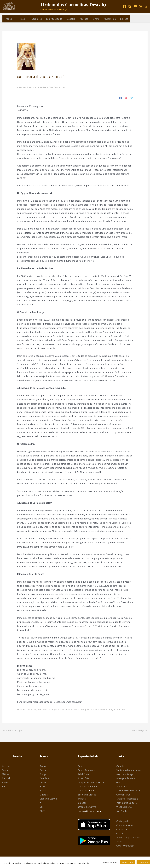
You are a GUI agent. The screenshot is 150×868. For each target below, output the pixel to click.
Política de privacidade (128, 837)
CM (42, 807)
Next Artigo (140, 730)
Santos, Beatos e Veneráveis (33, 87)
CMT (42, 811)
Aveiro (43, 766)
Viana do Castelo (49, 799)
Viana (4, 786)
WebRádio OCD (124, 807)
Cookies (120, 833)
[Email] (141, 6)
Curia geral (122, 821)
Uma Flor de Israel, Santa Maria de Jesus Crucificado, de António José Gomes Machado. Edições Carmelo (72, 709)
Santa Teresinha (87, 770)
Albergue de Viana (126, 778)
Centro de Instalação (110, 863)
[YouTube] (135, 6)
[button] (13, 19)
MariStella (122, 811)
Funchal (6, 778)
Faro (42, 786)
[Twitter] (132, 98)
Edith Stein (84, 774)
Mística (82, 799)
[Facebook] (124, 6)
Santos (82, 766)
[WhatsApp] (146, 6)
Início (119, 842)
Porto (5, 782)
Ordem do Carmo (87, 807)
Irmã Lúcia (84, 778)
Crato (43, 782)
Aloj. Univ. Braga (125, 774)
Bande (43, 770)
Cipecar (82, 803)
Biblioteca (122, 786)
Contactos (122, 829)
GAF (118, 782)
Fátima (5, 774)
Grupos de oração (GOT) (91, 782)
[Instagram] (130, 6)
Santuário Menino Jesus (129, 770)
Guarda (44, 795)
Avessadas (7, 766)
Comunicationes (125, 825)
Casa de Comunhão (88, 786)
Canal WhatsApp (125, 846)
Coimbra (44, 778)
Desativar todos (127, 863)
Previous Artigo (12, 730)
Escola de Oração (87, 795)
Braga (5, 770)
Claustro (121, 766)
